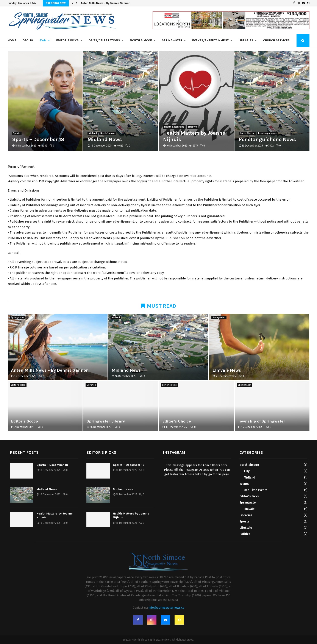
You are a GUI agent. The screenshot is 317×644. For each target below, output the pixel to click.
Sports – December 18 (38, 139)
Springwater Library (106, 421)
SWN (43, 40)
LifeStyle (193, 127)
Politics (245, 534)
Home (12, 40)
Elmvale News (227, 370)
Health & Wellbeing (174, 127)
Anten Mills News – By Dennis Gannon (105, 3)
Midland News (105, 139)
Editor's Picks (18, 385)
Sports (17, 133)
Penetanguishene (268, 133)
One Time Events (255, 490)
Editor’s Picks (67, 40)
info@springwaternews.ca (166, 608)
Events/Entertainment (210, 40)
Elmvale (249, 509)
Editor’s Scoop (24, 421)
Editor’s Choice (177, 421)
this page (223, 474)
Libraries (246, 40)
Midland (93, 133)
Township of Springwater (262, 421)
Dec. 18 (28, 40)
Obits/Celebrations (104, 40)
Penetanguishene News (267, 139)
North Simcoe (141, 40)
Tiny (247, 471)
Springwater (172, 40)
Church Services (276, 40)
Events (244, 484)
